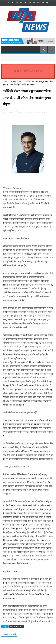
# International (16, 627)
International (17, 82)
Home (5, 82)
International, (39, 112)
